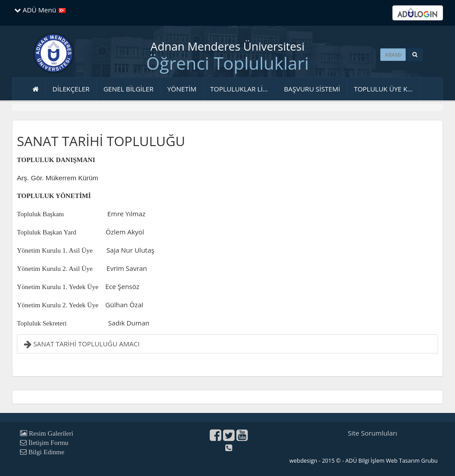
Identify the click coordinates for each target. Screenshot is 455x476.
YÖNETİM (182, 89)
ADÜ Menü (35, 10)
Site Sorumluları (373, 433)
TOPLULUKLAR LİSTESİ (244, 89)
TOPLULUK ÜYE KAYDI (387, 89)
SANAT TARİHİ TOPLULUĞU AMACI (82, 344)
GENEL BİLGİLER (129, 89)
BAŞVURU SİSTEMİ (312, 89)
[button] (415, 55)
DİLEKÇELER (71, 89)
